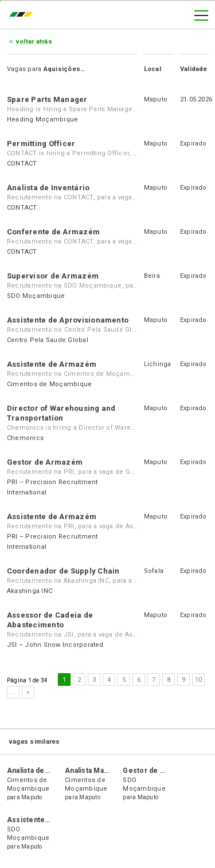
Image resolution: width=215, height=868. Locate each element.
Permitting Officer (41, 144)
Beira (152, 276)
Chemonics (25, 438)
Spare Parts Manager (47, 99)
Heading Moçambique (42, 119)
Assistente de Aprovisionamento (68, 320)
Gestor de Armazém (45, 462)
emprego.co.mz (24, 15)
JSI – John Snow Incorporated (55, 645)
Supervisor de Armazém (53, 276)
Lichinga (158, 364)
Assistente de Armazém (52, 364)
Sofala (154, 571)
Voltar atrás (34, 42)
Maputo (156, 99)
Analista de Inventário (48, 188)
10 (198, 680)
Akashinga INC (30, 591)
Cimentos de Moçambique (49, 384)
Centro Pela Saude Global (48, 340)
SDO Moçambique (36, 296)
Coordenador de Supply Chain (63, 571)
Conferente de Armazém (53, 232)
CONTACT (22, 164)
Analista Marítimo (94, 771)
